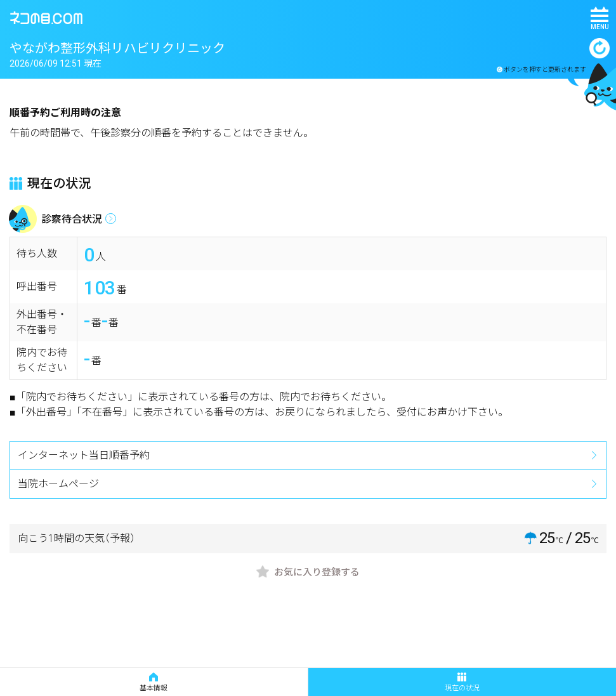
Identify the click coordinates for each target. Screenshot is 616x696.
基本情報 (154, 682)
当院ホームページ (58, 484)
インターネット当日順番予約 (84, 455)
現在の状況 (462, 682)
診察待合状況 (72, 219)
